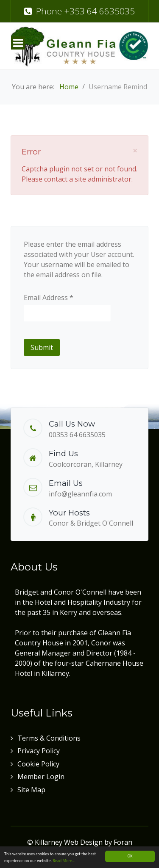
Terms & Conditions (49, 738)
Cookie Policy (38, 764)
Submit (42, 347)
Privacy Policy (39, 751)
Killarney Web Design (69, 842)
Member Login (41, 777)
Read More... (64, 861)
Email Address (49, 298)
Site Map (31, 790)
